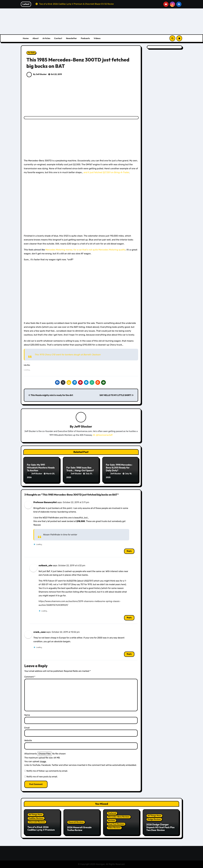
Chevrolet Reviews (37, 822)
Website (28, 740)
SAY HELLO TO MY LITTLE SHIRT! (117, 395)
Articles (46, 38)
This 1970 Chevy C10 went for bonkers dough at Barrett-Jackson (68, 355)
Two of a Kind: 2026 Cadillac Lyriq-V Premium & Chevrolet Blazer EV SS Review (41, 831)
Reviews (112, 820)
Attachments (31, 754)
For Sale (31, 53)
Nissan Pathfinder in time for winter (60, 535)
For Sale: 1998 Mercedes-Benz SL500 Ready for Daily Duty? (119, 468)
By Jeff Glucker (37, 74)
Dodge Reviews (154, 819)
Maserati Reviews (76, 822)
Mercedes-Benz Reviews (119, 817)
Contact (58, 38)
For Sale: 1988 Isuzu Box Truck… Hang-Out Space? (80, 469)
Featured (112, 813)
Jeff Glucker (83, 426)
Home (26, 38)
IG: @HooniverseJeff (103, 435)
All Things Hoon (36, 815)
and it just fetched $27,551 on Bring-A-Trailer (106, 172)
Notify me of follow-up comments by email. (47, 771)
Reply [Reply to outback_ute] (129, 618)
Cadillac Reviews (36, 818)
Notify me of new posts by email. (42, 777)
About (36, 38)
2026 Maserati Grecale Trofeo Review (79, 829)
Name (27, 715)
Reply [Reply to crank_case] (129, 654)
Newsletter (71, 38)
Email (27, 728)
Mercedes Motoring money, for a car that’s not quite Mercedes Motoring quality (85, 250)
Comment (30, 677)
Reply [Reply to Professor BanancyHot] (129, 551)
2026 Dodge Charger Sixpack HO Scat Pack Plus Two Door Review (160, 827)
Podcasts (85, 38)
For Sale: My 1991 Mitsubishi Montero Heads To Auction (41, 468)
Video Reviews (114, 828)
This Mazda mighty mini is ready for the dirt (51, 395)
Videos (97, 38)
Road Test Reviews (116, 824)
